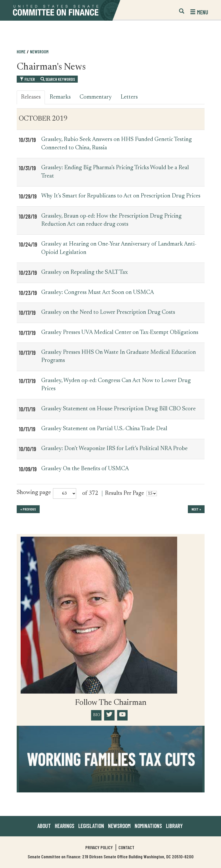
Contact (126, 847)
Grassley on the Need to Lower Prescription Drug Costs (108, 313)
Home (21, 52)
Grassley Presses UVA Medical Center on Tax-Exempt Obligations (120, 333)
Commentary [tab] (96, 97)
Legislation (91, 826)
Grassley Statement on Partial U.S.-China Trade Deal (104, 429)
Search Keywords (58, 79)
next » (196, 509)
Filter (27, 79)
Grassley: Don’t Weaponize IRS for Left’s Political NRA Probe (114, 449)
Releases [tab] (31, 97)
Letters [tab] (129, 97)
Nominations (148, 826)
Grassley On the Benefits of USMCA (85, 469)
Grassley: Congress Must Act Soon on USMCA (98, 293)
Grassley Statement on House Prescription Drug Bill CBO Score (118, 409)
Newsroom (39, 52)
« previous (28, 509)
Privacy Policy (99, 847)
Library (174, 826)
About (44, 826)
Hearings (65, 826)
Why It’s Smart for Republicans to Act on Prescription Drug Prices (121, 196)
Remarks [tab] (60, 97)
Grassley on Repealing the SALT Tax (85, 273)
